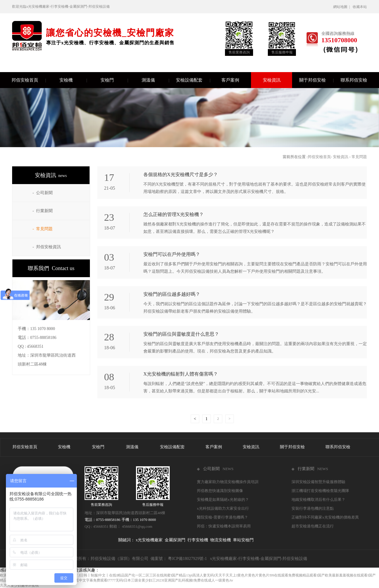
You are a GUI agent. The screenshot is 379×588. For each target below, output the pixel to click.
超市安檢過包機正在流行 (313, 526)
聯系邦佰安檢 (354, 80)
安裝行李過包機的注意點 (313, 508)
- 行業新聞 (43, 211)
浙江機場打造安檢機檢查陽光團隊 (320, 491)
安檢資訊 (272, 80)
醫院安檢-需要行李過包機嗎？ (222, 517)
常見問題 (359, 157)
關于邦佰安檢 (316, 80)
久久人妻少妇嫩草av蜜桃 (19, 585)
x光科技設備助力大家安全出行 (223, 508)
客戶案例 (236, 80)
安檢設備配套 (193, 80)
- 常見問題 (43, 229)
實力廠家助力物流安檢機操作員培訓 (228, 482)
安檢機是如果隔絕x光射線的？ (223, 500)
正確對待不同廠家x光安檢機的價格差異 (325, 517)
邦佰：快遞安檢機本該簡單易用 (224, 526)
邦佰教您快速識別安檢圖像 (220, 491)
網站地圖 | (342, 7)
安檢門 (114, 80)
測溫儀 (155, 80)
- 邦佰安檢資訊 (47, 247)
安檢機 (73, 80)
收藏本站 (360, 7)
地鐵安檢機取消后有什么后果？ (318, 500)
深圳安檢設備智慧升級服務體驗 (318, 482)
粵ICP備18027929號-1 (187, 559)
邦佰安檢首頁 (29, 80)
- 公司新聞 (43, 193)
